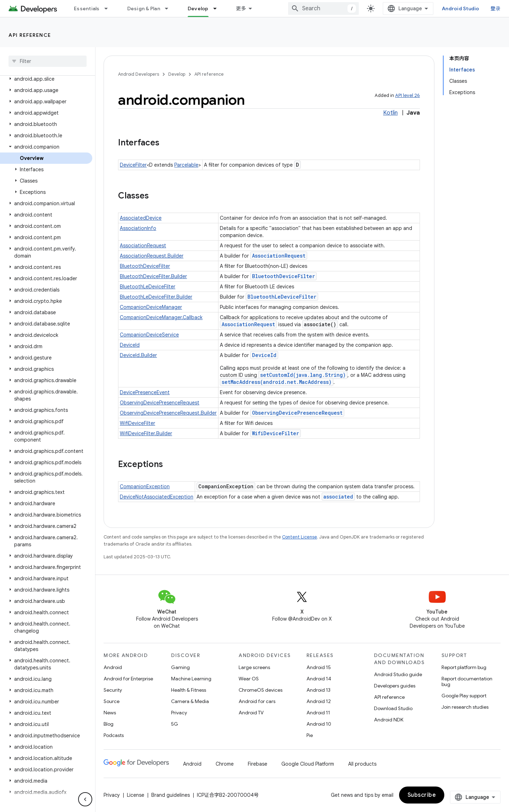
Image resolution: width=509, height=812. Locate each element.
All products (362, 764)
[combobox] (323, 8)
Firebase (258, 764)
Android (113, 667)
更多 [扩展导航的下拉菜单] (241, 8)
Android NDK (389, 720)
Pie (310, 735)
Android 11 (318, 713)
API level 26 (408, 95)
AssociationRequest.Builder (152, 256)
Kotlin (390, 113)
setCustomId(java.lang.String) (303, 375)
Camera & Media (190, 701)
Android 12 (319, 701)
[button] (46, 79)
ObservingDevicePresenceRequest (160, 403)
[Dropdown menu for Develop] (218, 8)
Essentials (87, 8)
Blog (109, 724)
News (110, 713)
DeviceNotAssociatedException (157, 497)
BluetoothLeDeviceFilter (148, 287)
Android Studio (461, 8)
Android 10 (319, 724)
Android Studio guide (398, 674)
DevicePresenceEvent (145, 392)
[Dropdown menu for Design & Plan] (170, 8)
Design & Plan (144, 8)
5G (175, 724)
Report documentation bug (467, 681)
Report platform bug (464, 667)
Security (113, 690)
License (136, 795)
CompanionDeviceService (149, 335)
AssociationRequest (143, 246)
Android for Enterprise (128, 679)
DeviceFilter (133, 165)
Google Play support (464, 696)
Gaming (180, 667)
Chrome (225, 764)
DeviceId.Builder (138, 355)
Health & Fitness (189, 690)
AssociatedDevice (141, 218)
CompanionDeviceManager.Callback (161, 317)
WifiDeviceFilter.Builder (146, 433)
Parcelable (186, 165)
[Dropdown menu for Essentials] (109, 8)
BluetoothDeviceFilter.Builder (153, 276)
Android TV (251, 713)
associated (338, 497)
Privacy (179, 713)
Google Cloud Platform (308, 764)
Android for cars (257, 701)
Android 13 (318, 690)
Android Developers (139, 74)
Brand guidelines (171, 795)
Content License (300, 537)
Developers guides (395, 686)
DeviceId (130, 345)
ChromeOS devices (261, 690)
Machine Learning (191, 679)
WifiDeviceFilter (138, 423)
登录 (496, 8)
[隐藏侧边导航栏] (85, 799)
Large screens (254, 667)
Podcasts (114, 735)
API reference (30, 35)
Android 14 (319, 679)
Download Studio (393, 708)
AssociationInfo (138, 228)
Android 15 (319, 667)
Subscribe (422, 795)
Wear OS (249, 679)
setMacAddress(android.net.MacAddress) (277, 382)
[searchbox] (48, 61)
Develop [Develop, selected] (198, 8)
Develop (177, 74)
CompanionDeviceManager (151, 307)
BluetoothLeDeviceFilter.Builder (156, 297)
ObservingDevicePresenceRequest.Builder (168, 413)
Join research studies (465, 707)
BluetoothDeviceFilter (145, 266)
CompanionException (145, 486)
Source (112, 701)
